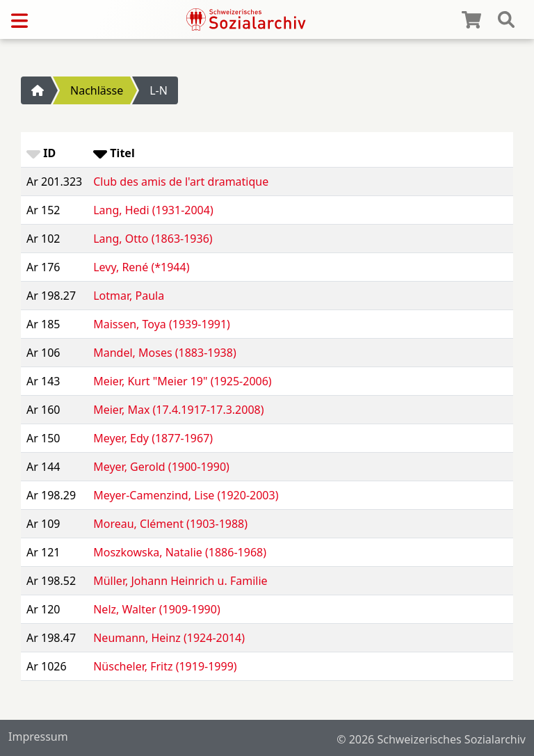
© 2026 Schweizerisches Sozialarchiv (431, 739)
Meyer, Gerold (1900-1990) (161, 467)
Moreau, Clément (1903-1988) (170, 524)
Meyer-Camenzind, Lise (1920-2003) (186, 495)
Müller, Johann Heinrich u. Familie (180, 581)
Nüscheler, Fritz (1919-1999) (165, 666)
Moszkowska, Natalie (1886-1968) (180, 552)
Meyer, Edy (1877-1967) (153, 438)
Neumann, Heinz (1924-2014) (169, 638)
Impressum (38, 737)
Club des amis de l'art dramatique (181, 182)
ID (41, 153)
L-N (159, 90)
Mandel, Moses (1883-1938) (165, 353)
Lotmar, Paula (129, 296)
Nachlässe (97, 90)
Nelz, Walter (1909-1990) (156, 609)
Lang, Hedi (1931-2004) (153, 210)
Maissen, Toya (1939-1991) (162, 324)
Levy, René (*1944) (141, 267)
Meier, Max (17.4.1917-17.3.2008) (178, 410)
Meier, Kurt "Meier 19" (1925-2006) (182, 381)
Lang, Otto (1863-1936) (153, 239)
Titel (114, 153)
